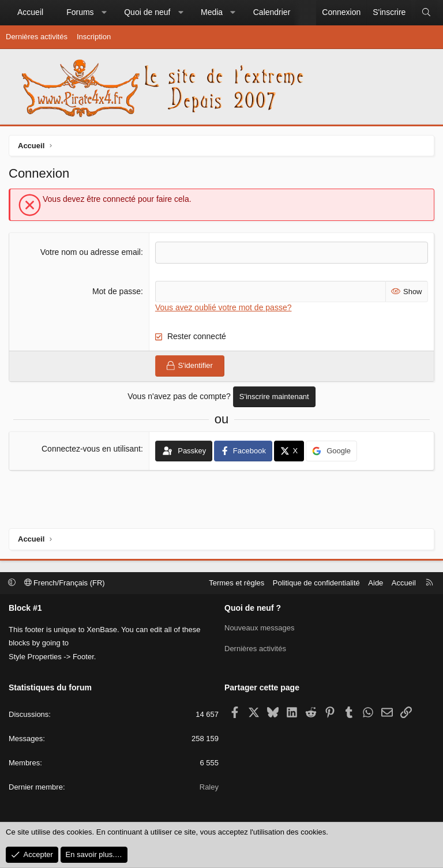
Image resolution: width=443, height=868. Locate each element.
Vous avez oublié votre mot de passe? (224, 307)
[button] (104, 13)
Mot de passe (117, 291)
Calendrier (272, 12)
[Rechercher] (426, 13)
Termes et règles (236, 583)
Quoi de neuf (147, 12)
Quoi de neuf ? (253, 608)
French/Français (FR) (65, 583)
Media (212, 12)
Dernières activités (37, 37)
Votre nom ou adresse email (91, 252)
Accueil (30, 12)
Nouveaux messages (259, 628)
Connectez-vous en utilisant (91, 449)
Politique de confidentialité (316, 583)
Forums (80, 12)
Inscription (94, 37)
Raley (209, 787)
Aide (376, 583)
